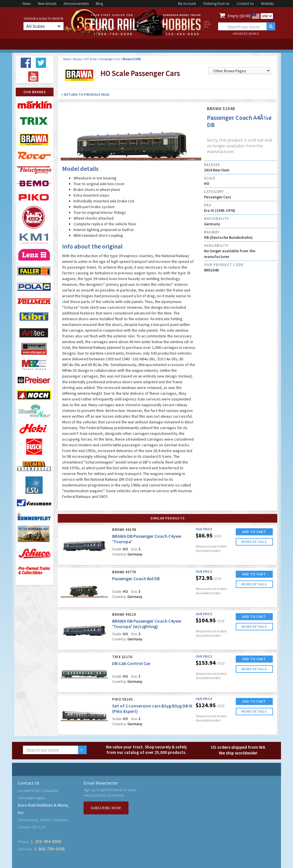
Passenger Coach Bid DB (136, 578)
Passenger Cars (110, 59)
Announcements (76, 4)
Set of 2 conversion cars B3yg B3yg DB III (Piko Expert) (152, 708)
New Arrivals (47, 4)
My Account (187, 4)
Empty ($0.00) (239, 16)
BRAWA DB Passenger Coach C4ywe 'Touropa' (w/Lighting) (147, 624)
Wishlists (267, 4)
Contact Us (245, 4)
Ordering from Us (216, 4)
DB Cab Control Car (131, 663)
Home (67, 59)
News (27, 4)
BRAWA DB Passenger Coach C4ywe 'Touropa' (147, 539)
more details (254, 542)
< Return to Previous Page (85, 94)
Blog (99, 4)
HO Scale (91, 59)
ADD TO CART (254, 532)
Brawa (78, 59)
